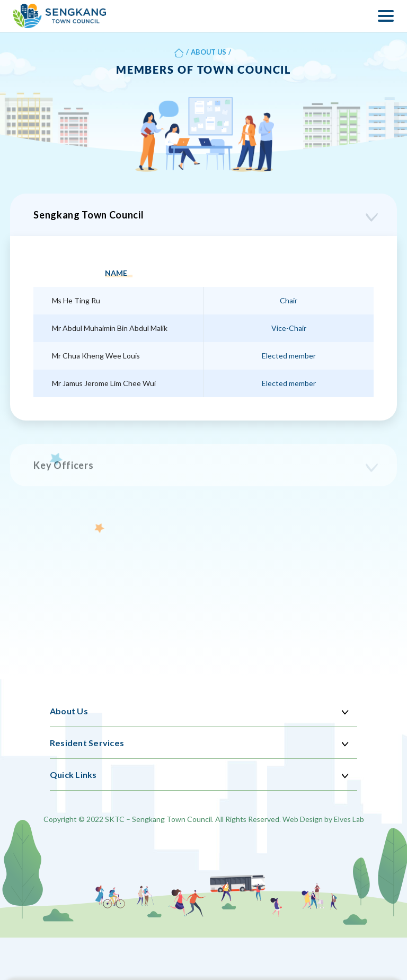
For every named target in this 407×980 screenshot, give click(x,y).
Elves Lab (349, 819)
